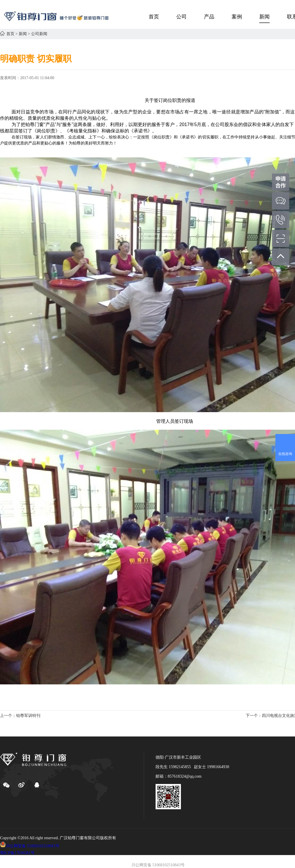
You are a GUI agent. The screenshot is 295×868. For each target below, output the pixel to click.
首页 (154, 17)
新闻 (264, 17)
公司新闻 (39, 34)
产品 (209, 17)
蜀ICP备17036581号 (17, 853)
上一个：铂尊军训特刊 (20, 716)
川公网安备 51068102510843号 (33, 846)
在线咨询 (285, 454)
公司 (181, 17)
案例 (237, 17)
